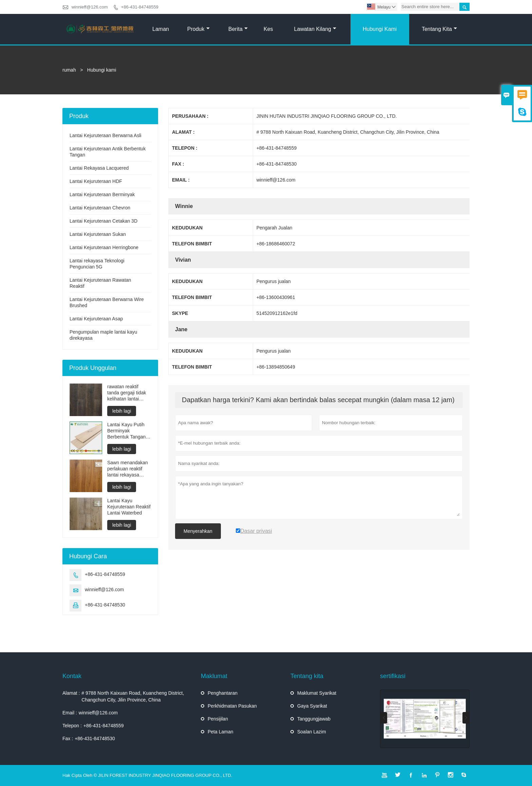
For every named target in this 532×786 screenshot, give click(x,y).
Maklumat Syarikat (317, 693)
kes (268, 29)
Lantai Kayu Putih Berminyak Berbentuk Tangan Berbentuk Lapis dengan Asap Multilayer (126, 431)
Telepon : (72, 726)
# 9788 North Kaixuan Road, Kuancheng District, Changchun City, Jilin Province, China (133, 696)
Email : (70, 713)
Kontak (72, 676)
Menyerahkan (198, 531)
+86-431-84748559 (140, 7)
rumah (69, 70)
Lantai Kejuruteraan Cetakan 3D (103, 221)
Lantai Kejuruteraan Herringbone (104, 247)
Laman (161, 29)
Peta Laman (221, 732)
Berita (238, 29)
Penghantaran (223, 693)
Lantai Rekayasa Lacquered (99, 168)
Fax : (68, 738)
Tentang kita (439, 29)
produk (198, 29)
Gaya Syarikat (312, 706)
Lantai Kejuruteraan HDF (96, 181)
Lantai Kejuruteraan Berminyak (102, 194)
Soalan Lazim (312, 732)
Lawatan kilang (315, 29)
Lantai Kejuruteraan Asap (96, 319)
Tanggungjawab (314, 719)
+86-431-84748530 (105, 605)
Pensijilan (218, 719)
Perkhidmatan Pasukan (232, 706)
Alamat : (71, 693)
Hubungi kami (380, 29)
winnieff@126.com (90, 7)
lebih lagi (122, 411)
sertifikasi (393, 676)
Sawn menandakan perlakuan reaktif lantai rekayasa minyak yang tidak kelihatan (128, 469)
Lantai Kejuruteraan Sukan (98, 234)
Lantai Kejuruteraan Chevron (100, 208)
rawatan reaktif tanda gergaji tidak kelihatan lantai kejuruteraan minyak (129, 393)
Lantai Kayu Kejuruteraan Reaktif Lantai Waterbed (129, 507)
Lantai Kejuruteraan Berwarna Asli (106, 135)
